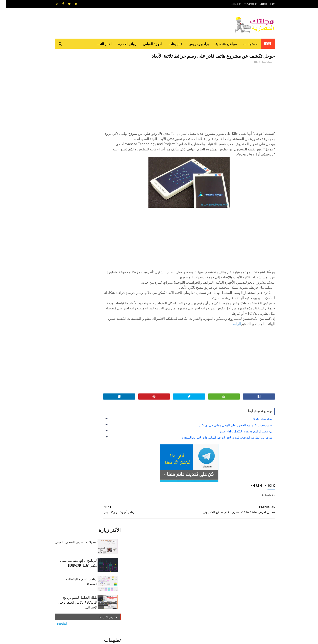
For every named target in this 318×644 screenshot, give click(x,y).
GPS (190, 546)
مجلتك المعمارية (246, 639)
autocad (152, 546)
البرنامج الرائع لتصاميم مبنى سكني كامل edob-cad (73, 93)
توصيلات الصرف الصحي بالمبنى (70, 72)
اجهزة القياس (147, 44)
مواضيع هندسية (220, 44)
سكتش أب (187, 560)
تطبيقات (160, 553)
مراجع (158, 560)
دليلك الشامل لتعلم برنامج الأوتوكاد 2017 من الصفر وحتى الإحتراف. (72, 132)
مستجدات (245, 44)
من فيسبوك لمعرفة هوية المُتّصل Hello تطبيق (240, 442)
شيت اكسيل (172, 560)
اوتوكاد (189, 553)
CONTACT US (230, 4)
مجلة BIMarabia (257, 430)
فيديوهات (170, 44)
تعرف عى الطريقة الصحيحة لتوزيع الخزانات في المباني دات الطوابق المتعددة (222, 448)
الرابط (197, 335)
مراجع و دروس (143, 560)
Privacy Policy (244, 4)
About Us (258, 4)
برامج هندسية (175, 553)
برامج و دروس (193, 44)
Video (167, 546)
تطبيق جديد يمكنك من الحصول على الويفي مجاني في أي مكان (230, 436)
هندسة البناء (168, 567)
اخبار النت (99, 44)
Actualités (259, 63)
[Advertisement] (196, 96)
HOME (267, 4)
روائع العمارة (121, 44)
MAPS (179, 546)
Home (262, 44)
